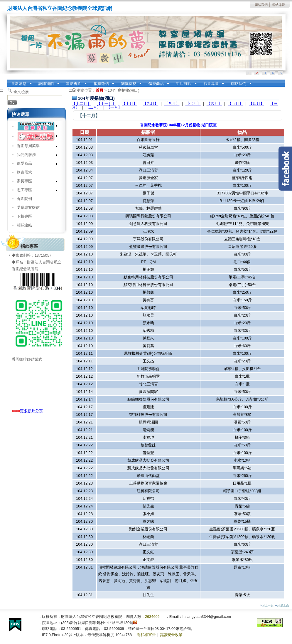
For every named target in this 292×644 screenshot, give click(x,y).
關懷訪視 (129, 84)
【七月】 (193, 104)
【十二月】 (81, 104)
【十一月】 (106, 104)
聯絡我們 (261, 5)
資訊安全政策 (171, 635)
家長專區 (35, 182)
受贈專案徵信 (28, 207)
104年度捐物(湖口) (124, 90)
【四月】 (256, 104)
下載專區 (24, 216)
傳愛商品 (157, 84)
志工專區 (35, 191)
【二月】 (93, 107)
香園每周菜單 (35, 147)
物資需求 (24, 172)
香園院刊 (24, 199)
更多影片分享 (27, 411)
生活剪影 (185, 84)
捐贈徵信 (102, 84)
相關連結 (24, 225)
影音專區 (212, 84)
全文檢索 (21, 92)
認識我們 (47, 84)
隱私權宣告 (146, 635)
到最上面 (282, 605)
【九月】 (151, 104)
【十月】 (129, 104)
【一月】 (114, 107)
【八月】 (172, 104)
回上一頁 (267, 605)
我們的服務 (35, 156)
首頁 (99, 90)
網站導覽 (279, 5)
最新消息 (20, 84)
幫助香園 (75, 84)
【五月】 (235, 104)
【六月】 (214, 104)
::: (9, 81)
